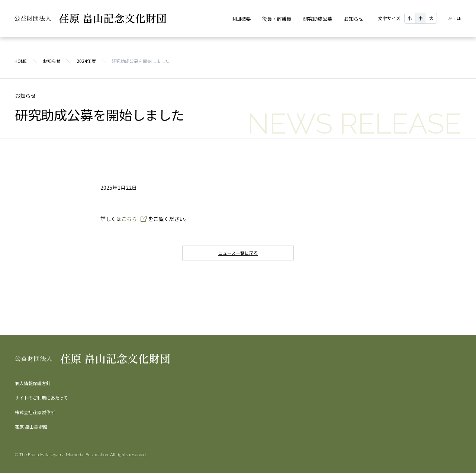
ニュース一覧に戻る (238, 254)
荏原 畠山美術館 (31, 427)
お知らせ (354, 18)
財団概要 (241, 18)
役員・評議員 (277, 18)
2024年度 (86, 62)
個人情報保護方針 (33, 384)
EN (459, 19)
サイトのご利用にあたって (41, 398)
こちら (129, 219)
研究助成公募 (318, 18)
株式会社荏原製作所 (35, 413)
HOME (21, 62)
